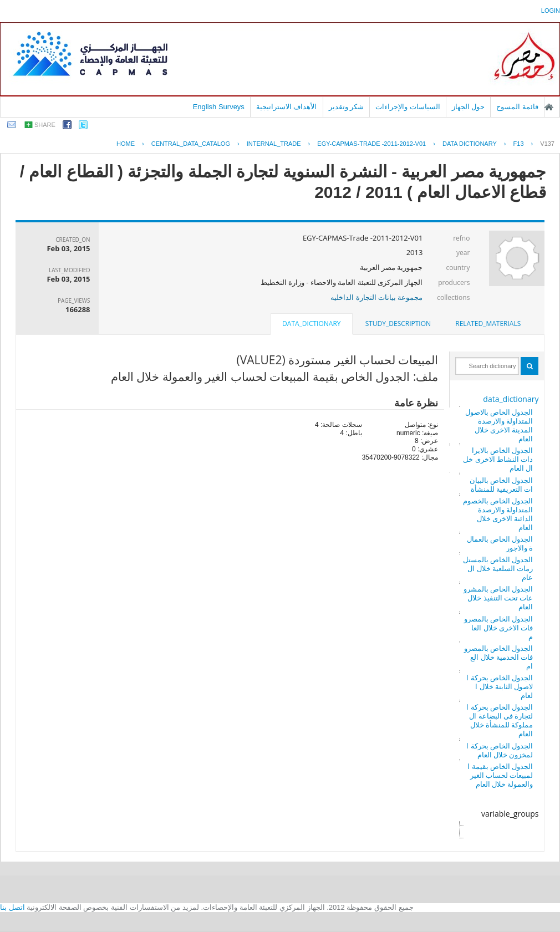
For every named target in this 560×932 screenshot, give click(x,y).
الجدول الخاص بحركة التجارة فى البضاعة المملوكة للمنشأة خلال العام (500, 720)
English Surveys (219, 107)
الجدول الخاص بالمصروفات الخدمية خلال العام (499, 657)
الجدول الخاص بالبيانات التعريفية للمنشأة (502, 485)
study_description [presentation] (398, 324)
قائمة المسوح (517, 107)
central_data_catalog (191, 144)
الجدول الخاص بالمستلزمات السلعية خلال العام (498, 568)
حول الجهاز (469, 107)
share (45, 125)
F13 (519, 144)
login (551, 11)
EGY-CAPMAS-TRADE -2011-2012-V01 (371, 144)
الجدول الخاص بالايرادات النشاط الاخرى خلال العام (498, 459)
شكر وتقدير (347, 107)
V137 (547, 144)
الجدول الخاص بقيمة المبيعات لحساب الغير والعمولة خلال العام (500, 775)
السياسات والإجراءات (408, 107)
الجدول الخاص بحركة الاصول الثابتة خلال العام (500, 686)
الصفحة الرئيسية (549, 107)
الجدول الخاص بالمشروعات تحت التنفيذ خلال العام (498, 598)
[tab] (488, 324)
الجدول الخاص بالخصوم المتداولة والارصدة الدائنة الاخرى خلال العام (498, 514)
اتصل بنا (12, 907)
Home (126, 144)
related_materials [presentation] (488, 324)
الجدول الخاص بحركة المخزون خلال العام (500, 750)
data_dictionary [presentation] (311, 324)
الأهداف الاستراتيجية (287, 107)
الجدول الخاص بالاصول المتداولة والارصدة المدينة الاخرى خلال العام (499, 425)
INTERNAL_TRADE (274, 144)
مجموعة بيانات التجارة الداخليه (376, 297)
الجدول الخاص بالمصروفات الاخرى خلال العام (499, 628)
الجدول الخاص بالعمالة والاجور (500, 543)
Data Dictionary (470, 144)
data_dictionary (511, 399)
